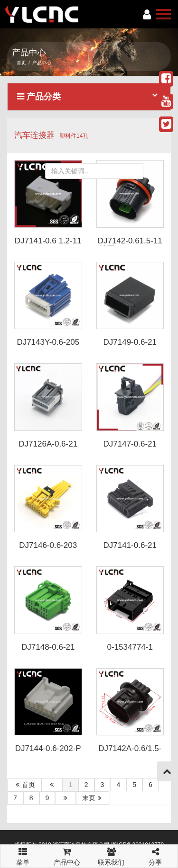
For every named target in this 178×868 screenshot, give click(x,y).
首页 (21, 63)
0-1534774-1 (130, 647)
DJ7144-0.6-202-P (48, 748)
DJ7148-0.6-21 (48, 647)
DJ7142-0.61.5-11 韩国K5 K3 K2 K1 (130, 245)
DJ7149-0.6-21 (130, 342)
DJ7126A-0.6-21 (48, 444)
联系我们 (111, 855)
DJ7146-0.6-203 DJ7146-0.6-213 (48, 550)
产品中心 (67, 855)
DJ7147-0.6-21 (130, 444)
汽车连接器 (34, 135)
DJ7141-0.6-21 (130, 545)
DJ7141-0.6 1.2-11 (48, 241)
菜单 (23, 852)
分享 (155, 855)
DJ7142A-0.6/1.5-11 (130, 753)
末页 (93, 798)
